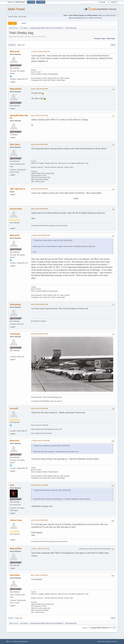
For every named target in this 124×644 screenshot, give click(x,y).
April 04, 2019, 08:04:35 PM (39, 144)
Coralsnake (15, 334)
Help (99, 641)
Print (113, 45)
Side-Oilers (15, 144)
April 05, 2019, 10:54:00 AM (41, 441)
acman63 (14, 408)
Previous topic (100, 39)
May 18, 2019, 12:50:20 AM (39, 575)
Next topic (111, 39)
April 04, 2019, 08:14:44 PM (39, 189)
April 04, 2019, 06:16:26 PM (41, 51)
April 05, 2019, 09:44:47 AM (39, 334)
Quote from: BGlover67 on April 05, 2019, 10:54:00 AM (52, 490)
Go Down (12, 45)
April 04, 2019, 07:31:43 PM (39, 115)
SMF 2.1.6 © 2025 (12, 641)
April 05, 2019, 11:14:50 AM (39, 485)
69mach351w (16, 89)
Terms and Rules (106, 641)
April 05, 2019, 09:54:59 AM (39, 408)
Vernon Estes (16, 209)
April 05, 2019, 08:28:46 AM (39, 209)
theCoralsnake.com (56, 397)
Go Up (11, 618)
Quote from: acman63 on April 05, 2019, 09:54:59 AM (52, 446)
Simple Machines (23, 641)
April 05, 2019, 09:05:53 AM (41, 235)
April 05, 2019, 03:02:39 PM (39, 520)
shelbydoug (15, 304)
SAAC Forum (16, 9)
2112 (12, 485)
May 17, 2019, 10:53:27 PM (41, 549)
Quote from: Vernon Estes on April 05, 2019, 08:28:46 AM (53, 240)
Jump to (85, 628)
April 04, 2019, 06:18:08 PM (39, 89)
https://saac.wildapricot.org (77, 18)
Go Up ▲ (115, 641)
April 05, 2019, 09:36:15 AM (39, 304)
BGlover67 (15, 52)
